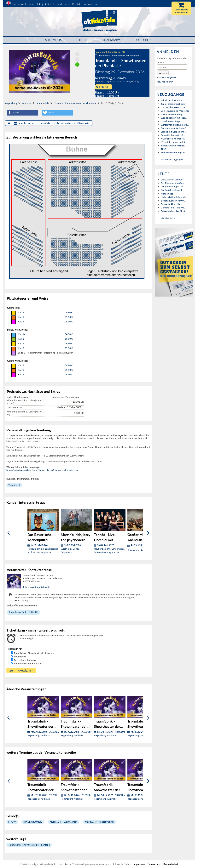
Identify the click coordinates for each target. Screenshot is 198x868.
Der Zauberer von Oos (172, 180)
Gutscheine (145, 40)
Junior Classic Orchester (173, 104)
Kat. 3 (21, 317)
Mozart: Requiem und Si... (174, 142)
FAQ (40, 4)
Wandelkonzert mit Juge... (174, 118)
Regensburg (11, 103)
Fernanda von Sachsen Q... (175, 128)
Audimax (27, 103)
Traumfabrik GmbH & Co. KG (110, 52)
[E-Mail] (172, 63)
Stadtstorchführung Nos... (174, 153)
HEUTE (82, 40)
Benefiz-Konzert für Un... (173, 201)
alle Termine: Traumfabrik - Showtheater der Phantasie (49, 123)
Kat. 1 (21, 339)
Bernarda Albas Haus (172, 204)
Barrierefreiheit (171, 864)
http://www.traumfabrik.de (37, 587)
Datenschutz (154, 864)
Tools (67, 4)
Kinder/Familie (33, 822)
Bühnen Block (28, 213)
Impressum (90, 4)
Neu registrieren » (166, 82)
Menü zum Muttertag (172, 114)
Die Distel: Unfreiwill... (172, 190)
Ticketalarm (111, 40)
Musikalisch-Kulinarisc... (173, 139)
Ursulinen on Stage (171, 121)
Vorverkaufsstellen (24, 4)
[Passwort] (172, 68)
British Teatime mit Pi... (172, 100)
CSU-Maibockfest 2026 (173, 107)
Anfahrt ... (104, 87)
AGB (48, 4)
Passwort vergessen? (167, 77)
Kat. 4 (21, 322)
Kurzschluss (167, 194)
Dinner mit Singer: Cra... (173, 187)
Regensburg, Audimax (25, 660)
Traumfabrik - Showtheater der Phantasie (75, 103)
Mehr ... (54, 822)
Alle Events (53, 40)
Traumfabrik (43, 103)
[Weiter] (148, 533)
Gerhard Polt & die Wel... (173, 208)
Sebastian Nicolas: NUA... (174, 211)
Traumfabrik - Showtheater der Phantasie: (118, 56)
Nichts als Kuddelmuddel (174, 197)
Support (57, 4)
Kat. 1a (22, 334)
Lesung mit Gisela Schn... (174, 132)
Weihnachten (71, 822)
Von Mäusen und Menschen (175, 111)
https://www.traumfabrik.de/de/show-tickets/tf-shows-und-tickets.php (42, 470)
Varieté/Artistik (106, 822)
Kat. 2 (21, 312)
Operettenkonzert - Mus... (174, 135)
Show (12, 822)
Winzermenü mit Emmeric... (175, 125)
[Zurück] (8, 533)
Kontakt (77, 4)
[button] (22, 113)
